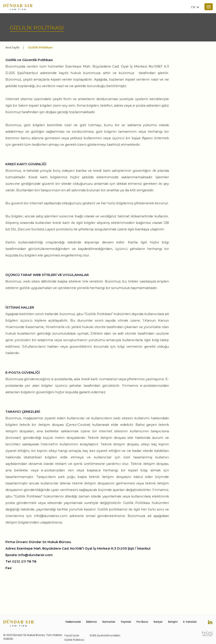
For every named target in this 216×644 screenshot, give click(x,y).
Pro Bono (142, 622)
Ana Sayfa (12, 47)
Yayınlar (126, 622)
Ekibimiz (92, 622)
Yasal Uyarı (72, 635)
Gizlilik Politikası (74, 640)
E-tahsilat (190, 622)
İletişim (173, 622)
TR (193, 7)
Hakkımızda (73, 622)
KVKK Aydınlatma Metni (105, 635)
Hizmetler (109, 622)
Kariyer (158, 622)
